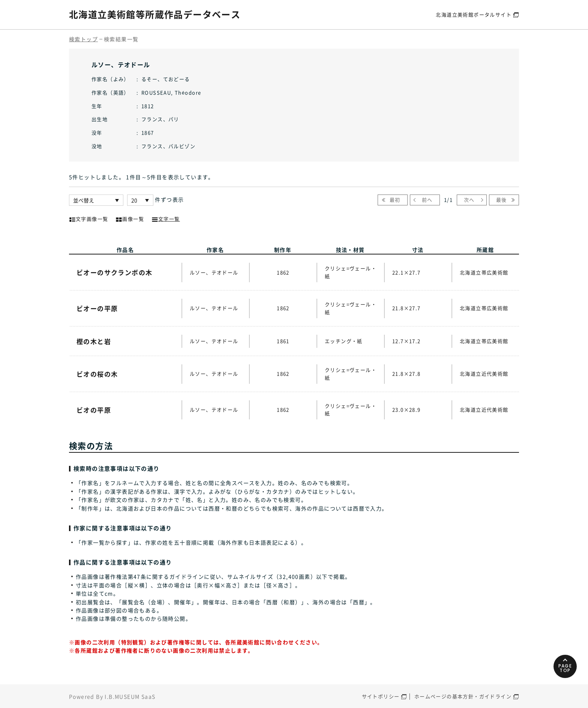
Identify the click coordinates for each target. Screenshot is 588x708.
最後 (502, 200)
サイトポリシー (381, 696)
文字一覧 (166, 218)
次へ (469, 200)
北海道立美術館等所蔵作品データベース (155, 14)
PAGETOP (565, 668)
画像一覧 (130, 218)
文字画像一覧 (88, 218)
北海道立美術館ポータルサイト (474, 14)
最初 (395, 200)
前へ (427, 200)
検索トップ (83, 39)
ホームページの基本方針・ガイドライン (463, 696)
